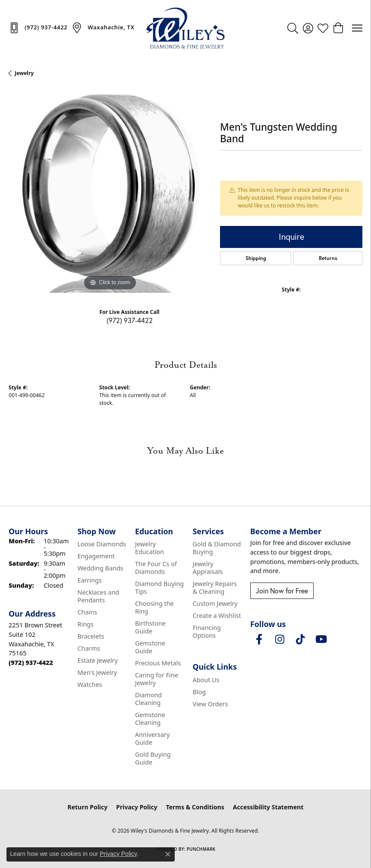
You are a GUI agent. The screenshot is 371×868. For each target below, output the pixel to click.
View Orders (211, 704)
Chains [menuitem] (87, 612)
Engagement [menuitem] (96, 556)
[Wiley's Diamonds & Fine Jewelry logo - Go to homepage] (185, 28)
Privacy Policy (137, 807)
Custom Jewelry (215, 603)
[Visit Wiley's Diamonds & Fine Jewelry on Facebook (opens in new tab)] (259, 639)
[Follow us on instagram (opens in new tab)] (280, 639)
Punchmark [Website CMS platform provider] (201, 849)
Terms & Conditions (195, 807)
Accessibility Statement (268, 807)
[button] (293, 28)
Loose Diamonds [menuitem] (102, 544)
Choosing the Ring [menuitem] (154, 607)
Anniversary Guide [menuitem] (152, 738)
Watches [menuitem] (90, 685)
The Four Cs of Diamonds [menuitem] (156, 568)
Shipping (256, 258)
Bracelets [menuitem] (91, 636)
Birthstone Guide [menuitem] (150, 627)
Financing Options (207, 631)
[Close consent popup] (168, 854)
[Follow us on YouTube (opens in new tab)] (321, 639)
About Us (206, 680)
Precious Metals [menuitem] (158, 663)
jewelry (24, 73)
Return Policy (88, 807)
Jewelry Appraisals (208, 568)
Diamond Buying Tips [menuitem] (159, 588)
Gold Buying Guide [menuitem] (153, 758)
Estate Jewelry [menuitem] (97, 660)
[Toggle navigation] (357, 28)
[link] (38, 28)
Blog (200, 692)
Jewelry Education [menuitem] (149, 548)
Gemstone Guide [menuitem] (150, 647)
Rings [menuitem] (85, 624)
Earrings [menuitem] (89, 580)
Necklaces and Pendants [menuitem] (98, 596)
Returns (328, 258)
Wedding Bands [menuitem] (100, 568)
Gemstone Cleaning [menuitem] (150, 719)
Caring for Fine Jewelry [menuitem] (157, 679)
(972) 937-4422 (130, 320)
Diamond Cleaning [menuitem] (148, 699)
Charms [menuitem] (88, 648)
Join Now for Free (282, 591)
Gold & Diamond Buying (217, 548)
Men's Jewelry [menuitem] (97, 672)
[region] (110, 191)
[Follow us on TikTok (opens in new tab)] (300, 639)
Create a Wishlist (217, 616)
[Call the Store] (31, 663)
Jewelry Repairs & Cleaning (215, 588)
